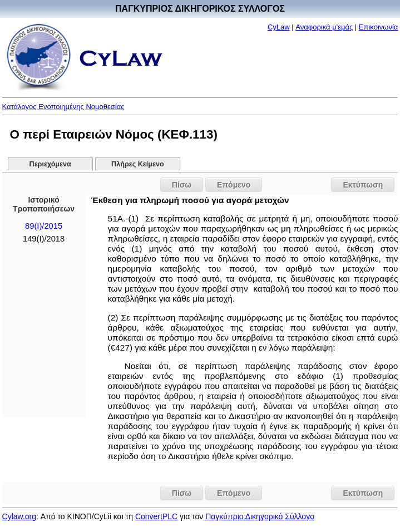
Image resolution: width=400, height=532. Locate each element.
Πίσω (182, 185)
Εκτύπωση (363, 185)
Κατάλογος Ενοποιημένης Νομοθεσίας (63, 107)
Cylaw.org (19, 516)
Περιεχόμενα (50, 164)
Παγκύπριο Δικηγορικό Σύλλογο (260, 516)
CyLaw (279, 27)
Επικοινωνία (379, 27)
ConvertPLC (156, 516)
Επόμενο (234, 185)
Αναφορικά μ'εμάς (324, 27)
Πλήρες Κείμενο (138, 164)
